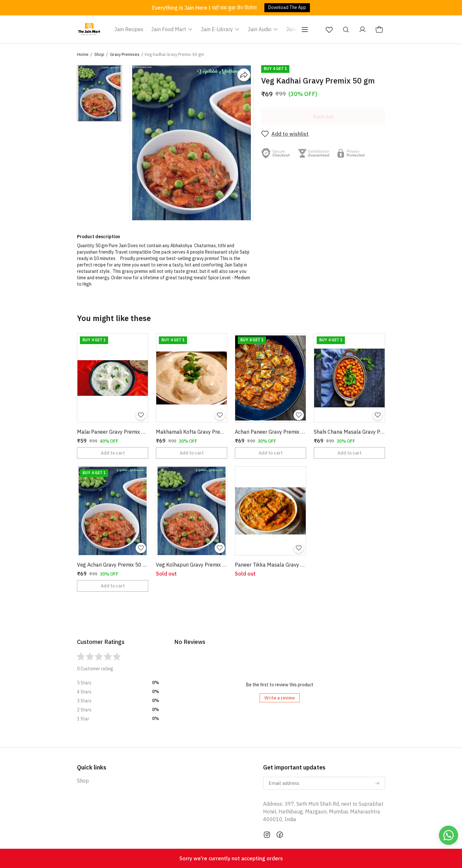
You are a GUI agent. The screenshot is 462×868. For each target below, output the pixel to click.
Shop (99, 54)
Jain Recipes (129, 29)
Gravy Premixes (125, 54)
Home (83, 54)
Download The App (287, 7)
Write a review (280, 698)
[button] (99, 93)
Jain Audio (263, 29)
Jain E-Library (220, 29)
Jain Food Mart (172, 29)
